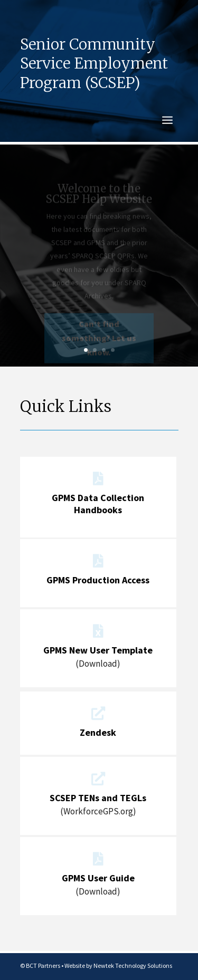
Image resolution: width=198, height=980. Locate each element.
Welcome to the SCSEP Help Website (99, 197)
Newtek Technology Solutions (133, 965)
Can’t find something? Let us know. (99, 341)
